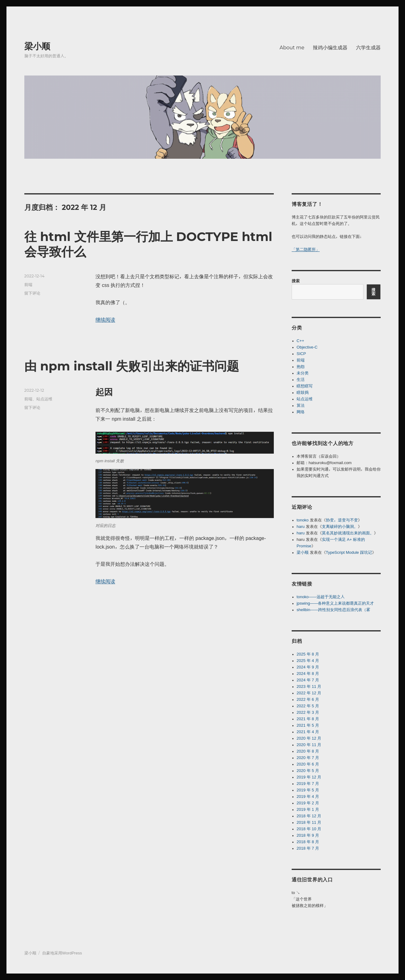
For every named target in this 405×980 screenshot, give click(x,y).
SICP (301, 354)
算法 (301, 405)
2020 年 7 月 (308, 758)
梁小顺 (37, 46)
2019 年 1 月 (308, 809)
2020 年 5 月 (308, 771)
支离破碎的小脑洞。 (340, 527)
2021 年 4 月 (308, 732)
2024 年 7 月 (308, 680)
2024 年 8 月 (308, 674)
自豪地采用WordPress (62, 953)
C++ (300, 341)
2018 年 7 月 (308, 848)
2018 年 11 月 (309, 822)
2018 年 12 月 (309, 816)
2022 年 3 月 (308, 712)
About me (292, 48)
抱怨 (301, 367)
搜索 (296, 281)
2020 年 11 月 (309, 745)
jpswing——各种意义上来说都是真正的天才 (335, 603)
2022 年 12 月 (309, 693)
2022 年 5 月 (308, 706)
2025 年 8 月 (308, 654)
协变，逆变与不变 (342, 520)
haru (301, 527)
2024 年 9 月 (308, 667)
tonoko (303, 520)
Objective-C (307, 347)
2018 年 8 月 (308, 842)
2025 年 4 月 (308, 661)
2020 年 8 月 (308, 751)
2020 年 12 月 (309, 738)
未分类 (303, 373)
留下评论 (32, 293)
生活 (301, 380)
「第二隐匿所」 (306, 249)
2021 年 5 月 (308, 725)
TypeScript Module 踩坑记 (349, 552)
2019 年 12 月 (309, 777)
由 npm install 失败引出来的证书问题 (132, 366)
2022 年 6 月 (308, 699)
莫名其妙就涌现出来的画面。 (348, 533)
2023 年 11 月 (309, 686)
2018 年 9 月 (308, 835)
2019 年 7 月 (308, 784)
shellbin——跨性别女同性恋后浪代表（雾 (333, 610)
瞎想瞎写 (305, 386)
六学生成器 (368, 48)
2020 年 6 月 (308, 764)
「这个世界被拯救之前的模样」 (310, 902)
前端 (28, 284)
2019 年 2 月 (308, 803)
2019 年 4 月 (308, 796)
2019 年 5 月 (308, 790)
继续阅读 (105, 320)
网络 (301, 412)
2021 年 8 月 (308, 719)
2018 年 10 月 (309, 829)
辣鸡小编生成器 (330, 48)
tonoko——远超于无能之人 (321, 597)
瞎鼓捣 (303, 392)
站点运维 (44, 399)
